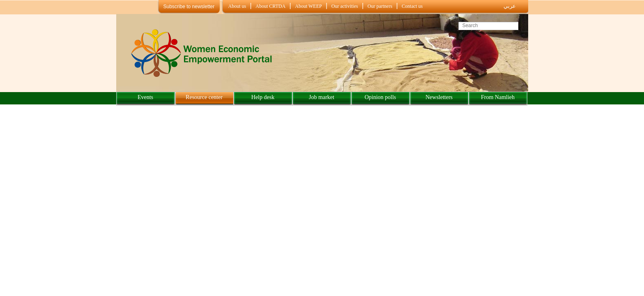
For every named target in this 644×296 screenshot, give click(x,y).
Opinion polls (381, 97)
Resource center (204, 97)
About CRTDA (270, 6)
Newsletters (439, 97)
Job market (322, 97)
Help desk (263, 97)
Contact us (412, 6)
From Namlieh (498, 97)
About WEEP (308, 6)
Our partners (380, 6)
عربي (510, 6)
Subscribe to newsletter (189, 7)
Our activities (345, 6)
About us (237, 6)
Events (145, 97)
